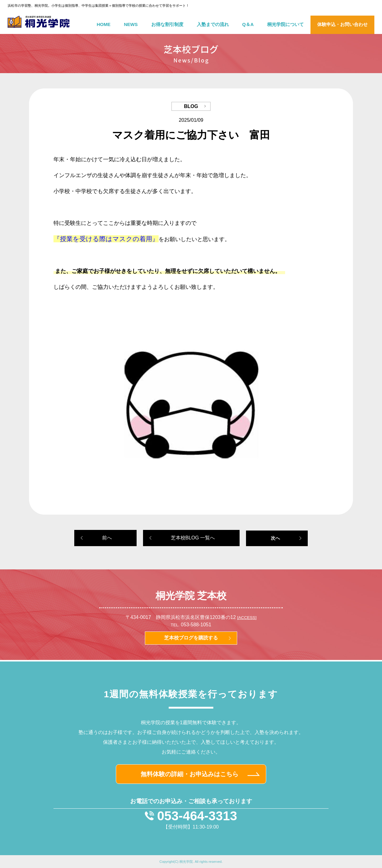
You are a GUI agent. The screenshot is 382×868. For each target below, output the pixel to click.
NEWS (131, 24)
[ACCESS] (247, 618)
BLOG (191, 106)
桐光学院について (285, 24)
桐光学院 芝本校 (191, 596)
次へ (275, 538)
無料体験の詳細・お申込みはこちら (189, 774)
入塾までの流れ (213, 24)
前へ (107, 538)
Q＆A (248, 24)
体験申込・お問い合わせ (342, 24)
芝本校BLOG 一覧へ (193, 538)
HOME (104, 24)
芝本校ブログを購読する (191, 638)
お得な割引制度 (167, 24)
